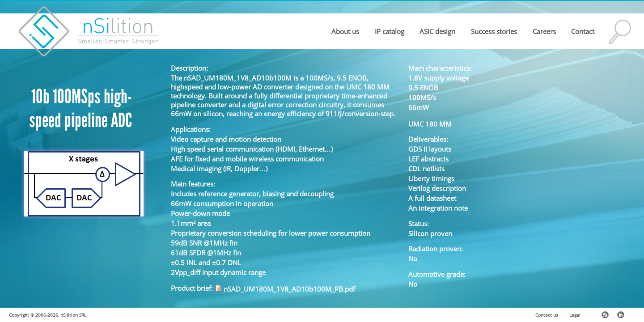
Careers (544, 31)
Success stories (494, 31)
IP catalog (390, 31)
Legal (575, 315)
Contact (583, 31)
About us (345, 31)
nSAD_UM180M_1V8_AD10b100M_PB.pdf (289, 289)
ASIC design (437, 31)
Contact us (547, 315)
